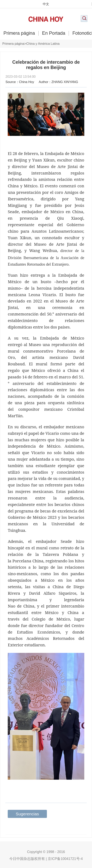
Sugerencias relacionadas (27, 815)
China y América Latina (43, 44)
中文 (46, 4)
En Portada (54, 33)
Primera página (19, 33)
